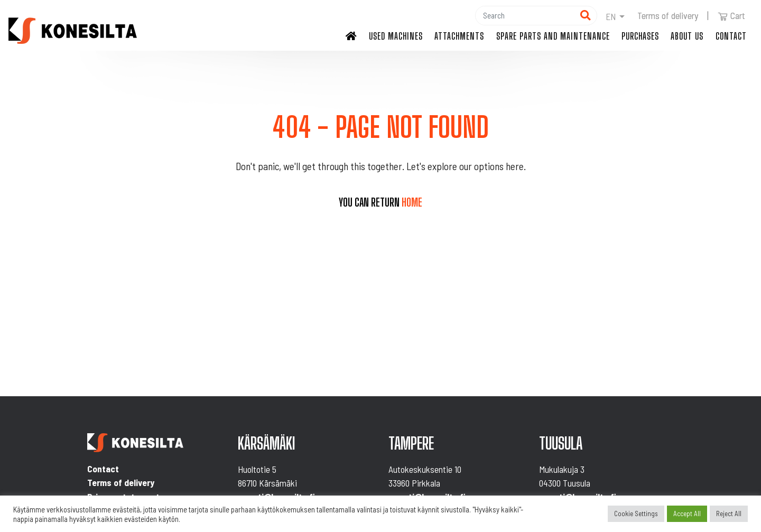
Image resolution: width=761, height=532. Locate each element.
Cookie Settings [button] (636, 514)
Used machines (396, 36)
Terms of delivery (668, 15)
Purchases (640, 36)
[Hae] (525, 16)
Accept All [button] (687, 514)
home (412, 202)
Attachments (459, 36)
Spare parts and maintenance (553, 36)
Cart (731, 15)
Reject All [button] (729, 514)
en (611, 16)
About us (687, 36)
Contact (731, 36)
